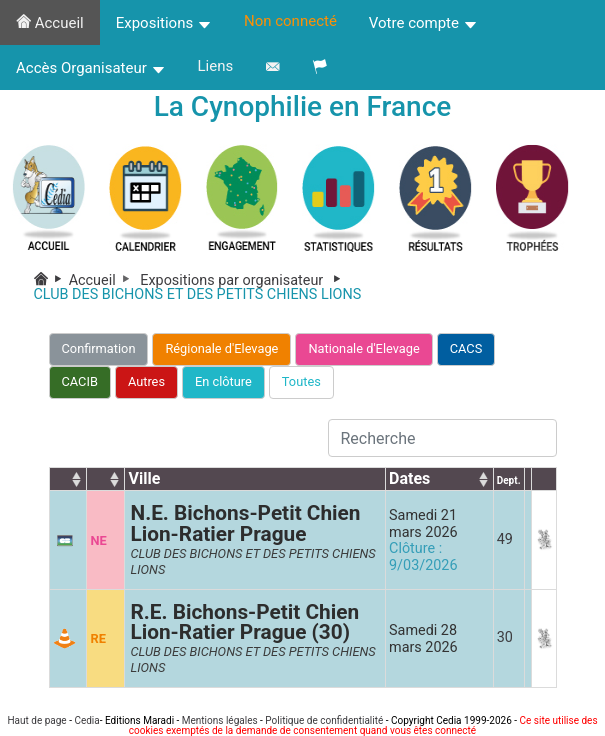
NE (98, 540)
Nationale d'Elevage (363, 348)
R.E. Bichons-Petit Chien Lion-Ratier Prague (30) (244, 622)
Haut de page (36, 720)
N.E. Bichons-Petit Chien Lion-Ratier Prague (245, 523)
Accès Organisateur (91, 68)
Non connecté (290, 21)
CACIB (80, 381)
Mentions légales (220, 720)
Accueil (50, 23)
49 (505, 539)
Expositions (164, 23)
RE (97, 638)
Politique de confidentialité (324, 720)
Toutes (301, 381)
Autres (146, 381)
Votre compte (423, 23)
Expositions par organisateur (244, 280)
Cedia (86, 720)
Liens (216, 66)
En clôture (223, 381)
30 (505, 637)
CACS (466, 348)
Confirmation (99, 348)
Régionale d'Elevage (221, 348)
